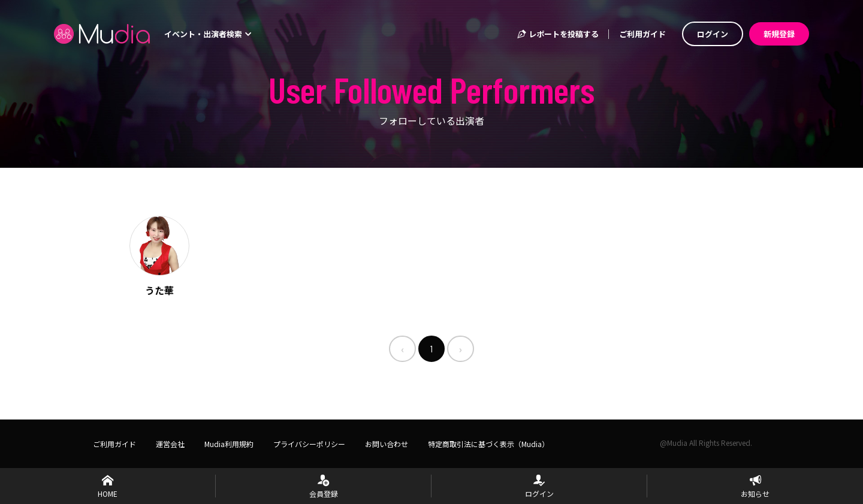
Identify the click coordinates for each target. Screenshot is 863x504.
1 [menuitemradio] (431, 348)
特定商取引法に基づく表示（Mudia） (488, 444)
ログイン (713, 34)
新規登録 (779, 34)
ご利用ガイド (642, 34)
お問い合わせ (387, 444)
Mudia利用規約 (229, 444)
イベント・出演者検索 (208, 34)
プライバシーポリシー (309, 444)
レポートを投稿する (557, 34)
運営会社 (170, 444)
